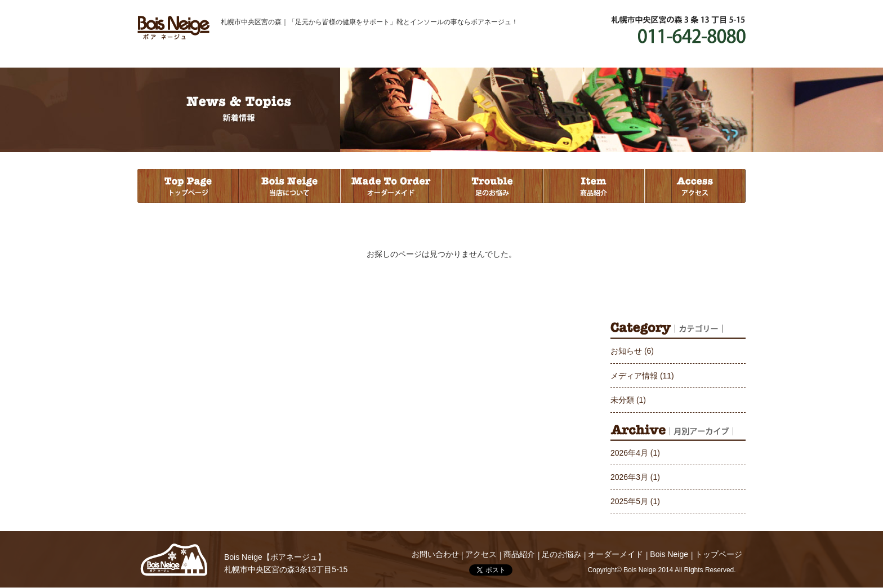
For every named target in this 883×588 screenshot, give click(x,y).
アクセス (695, 186)
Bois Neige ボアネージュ (173, 28)
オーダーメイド (391, 186)
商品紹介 (594, 186)
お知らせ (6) (632, 351)
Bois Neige (174, 560)
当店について (289, 186)
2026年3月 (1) (635, 477)
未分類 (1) (628, 400)
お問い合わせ (435, 554)
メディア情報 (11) (642, 376)
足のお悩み (492, 186)
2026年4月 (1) (635, 453)
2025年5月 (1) (635, 501)
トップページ (188, 186)
